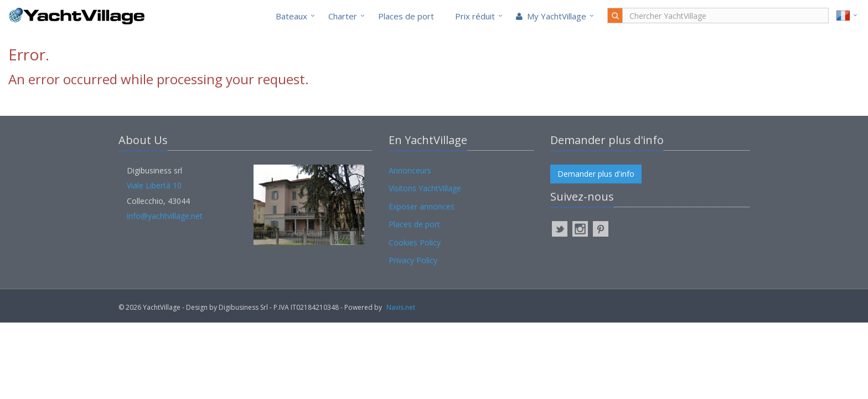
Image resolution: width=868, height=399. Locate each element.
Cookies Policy (415, 242)
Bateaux (291, 16)
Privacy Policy (413, 260)
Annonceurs (410, 170)
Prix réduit (475, 16)
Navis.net (401, 307)
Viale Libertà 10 (154, 185)
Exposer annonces (422, 206)
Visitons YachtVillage (425, 188)
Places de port (406, 16)
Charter (343, 16)
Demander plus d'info (596, 174)
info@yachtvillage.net (165, 216)
